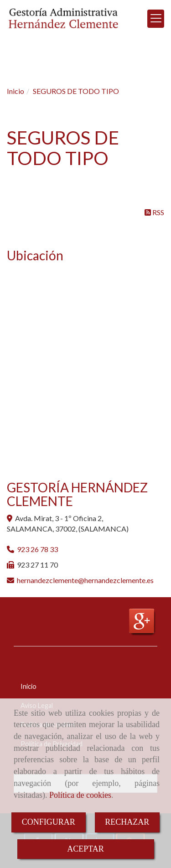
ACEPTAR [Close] (85, 849)
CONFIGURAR (49, 822)
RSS (154, 212)
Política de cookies (80, 795)
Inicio (28, 686)
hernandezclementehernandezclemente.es (85, 580)
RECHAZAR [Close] (127, 822)
